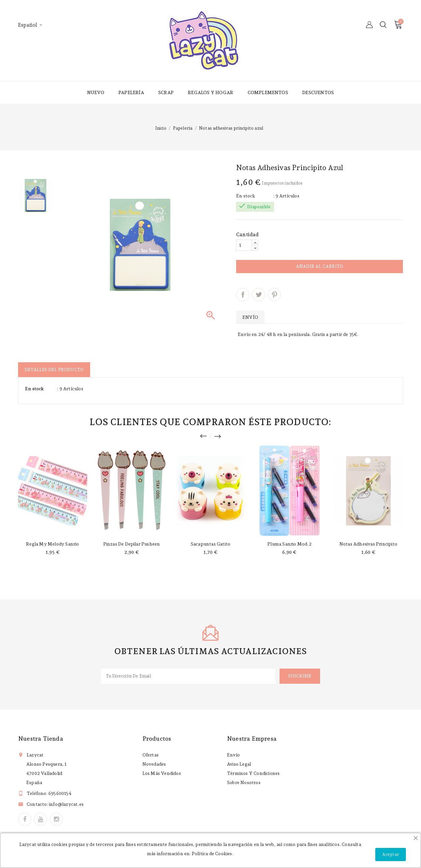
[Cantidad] (244, 245)
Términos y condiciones (253, 773)
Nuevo (96, 92)
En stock (246, 196)
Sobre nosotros (244, 782)
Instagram (56, 819)
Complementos (268, 92)
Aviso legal (239, 764)
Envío (233, 755)
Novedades (154, 764)
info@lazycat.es (66, 804)
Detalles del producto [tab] (54, 370)
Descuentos (318, 92)
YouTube (40, 819)
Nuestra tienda (41, 739)
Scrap (166, 92)
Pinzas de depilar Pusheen (132, 544)
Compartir (243, 294)
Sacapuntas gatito (210, 544)
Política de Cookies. (213, 854)
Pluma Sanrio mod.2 (289, 544)
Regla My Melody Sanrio (52, 544)
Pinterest (274, 294)
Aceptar (391, 854)
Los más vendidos (162, 773)
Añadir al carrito (320, 266)
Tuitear (259, 294)
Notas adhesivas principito (368, 544)
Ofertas (150, 755)
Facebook (25, 819)
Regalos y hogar (210, 92)
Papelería (131, 92)
